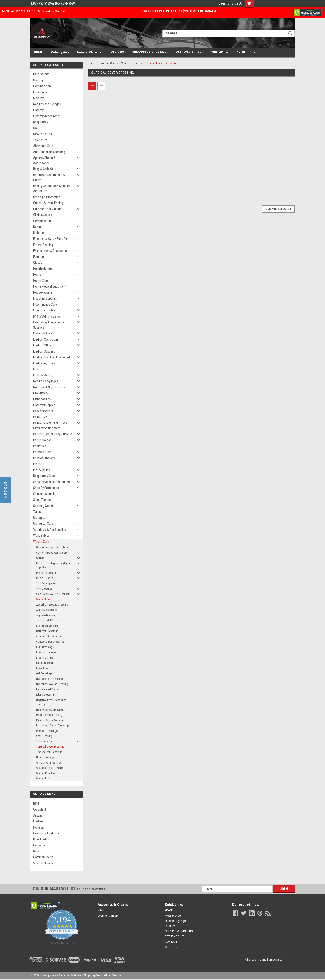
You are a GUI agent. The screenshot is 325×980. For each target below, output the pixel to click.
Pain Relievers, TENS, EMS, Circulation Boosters (50, 426)
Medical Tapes (45, 578)
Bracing (38, 80)
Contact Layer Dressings (50, 642)
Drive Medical (42, 839)
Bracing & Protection (47, 197)
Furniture (39, 257)
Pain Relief (40, 417)
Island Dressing (45, 695)
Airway (38, 815)
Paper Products (43, 411)
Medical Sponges (46, 573)
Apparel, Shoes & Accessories (44, 160)
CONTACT (220, 53)
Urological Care (43, 524)
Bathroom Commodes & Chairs (49, 177)
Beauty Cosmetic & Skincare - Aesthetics (53, 189)
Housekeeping (43, 293)
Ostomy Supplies (44, 405)
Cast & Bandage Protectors (52, 547)
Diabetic (38, 233)
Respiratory (41, 122)
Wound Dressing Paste (49, 768)
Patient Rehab (42, 440)
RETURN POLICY (189, 53)
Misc (36, 369)
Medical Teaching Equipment (52, 357)
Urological (40, 518)
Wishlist (103, 911)
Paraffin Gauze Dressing (50, 720)
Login (223, 3)
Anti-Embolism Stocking (49, 152)
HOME (38, 52)
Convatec (39, 845)
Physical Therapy (44, 458)
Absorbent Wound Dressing (52, 605)
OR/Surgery (41, 393)
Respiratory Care (44, 476)
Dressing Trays (45, 658)
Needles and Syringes (47, 104)
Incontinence (42, 92)
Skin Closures (44, 589)
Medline (38, 821)
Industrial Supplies (45, 298)
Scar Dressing (44, 736)
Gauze (40, 558)
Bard (36, 851)
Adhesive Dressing (47, 610)
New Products (43, 134)
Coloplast (40, 809)
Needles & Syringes (46, 381)
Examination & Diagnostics (51, 251)
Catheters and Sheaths (48, 209)
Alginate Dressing (46, 615)
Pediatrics (40, 446)
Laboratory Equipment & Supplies (49, 325)
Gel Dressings (44, 673)
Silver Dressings (45, 741)
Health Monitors (44, 269)
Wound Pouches (46, 773)
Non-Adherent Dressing (49, 710)
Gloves (38, 263)
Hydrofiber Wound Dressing (52, 684)
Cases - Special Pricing (48, 203)
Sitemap (117, 975)
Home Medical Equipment (50, 286)
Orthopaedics (42, 399)
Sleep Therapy (42, 500)
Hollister (39, 827)
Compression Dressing (49, 636)
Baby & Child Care (45, 169)
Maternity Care (43, 333)
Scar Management (46, 583)
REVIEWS (117, 52)
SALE (37, 128)
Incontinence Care (45, 305)
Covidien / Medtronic (47, 833)
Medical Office (42, 345)
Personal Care (42, 452)
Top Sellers (40, 140)
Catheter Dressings (47, 631)
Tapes (37, 512)
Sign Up (237, 3)
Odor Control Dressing (49, 715)
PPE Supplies (42, 470)
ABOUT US (246, 53)
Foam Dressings (45, 668)
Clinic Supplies (43, 215)
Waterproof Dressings (49, 763)
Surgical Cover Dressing (50, 747)
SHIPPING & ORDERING (150, 53)
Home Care (41, 281)
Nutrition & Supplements (49, 387)
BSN (36, 804)
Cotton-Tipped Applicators (52, 553)
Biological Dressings (48, 626)
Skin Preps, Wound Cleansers (53, 594)
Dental (37, 227)
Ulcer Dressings (45, 757)
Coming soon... (43, 86)
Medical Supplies (44, 351)
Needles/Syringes (90, 52)
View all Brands (43, 863)
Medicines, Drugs (44, 363)
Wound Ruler (44, 778)
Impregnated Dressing (49, 689)
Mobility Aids (60, 52)
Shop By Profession (46, 488)
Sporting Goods (43, 506)
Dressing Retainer (46, 652)
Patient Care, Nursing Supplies (53, 434)
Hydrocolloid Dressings (50, 679)
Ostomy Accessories (47, 116)
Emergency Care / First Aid (50, 239)
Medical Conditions (46, 339)
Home (37, 275)
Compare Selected (278, 209)
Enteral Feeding (43, 245)
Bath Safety (41, 74)
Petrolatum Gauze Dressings (53, 725)
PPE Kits (39, 464)
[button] (5, 490)
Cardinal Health (43, 857)
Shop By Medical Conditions (51, 482)
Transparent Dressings (49, 752)
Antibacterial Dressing (49, 620)
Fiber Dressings (45, 663)
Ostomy (38, 110)
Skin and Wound (44, 494)
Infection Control (44, 310)
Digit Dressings (45, 647)
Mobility (38, 98)
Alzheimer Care (43, 146)
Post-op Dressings (47, 731)
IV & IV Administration (47, 316)
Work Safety (41, 536)
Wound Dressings (46, 599)
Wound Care (41, 542)
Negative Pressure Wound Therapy (51, 702)
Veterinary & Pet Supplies (50, 530)
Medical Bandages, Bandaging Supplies (54, 565)
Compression (42, 221)
